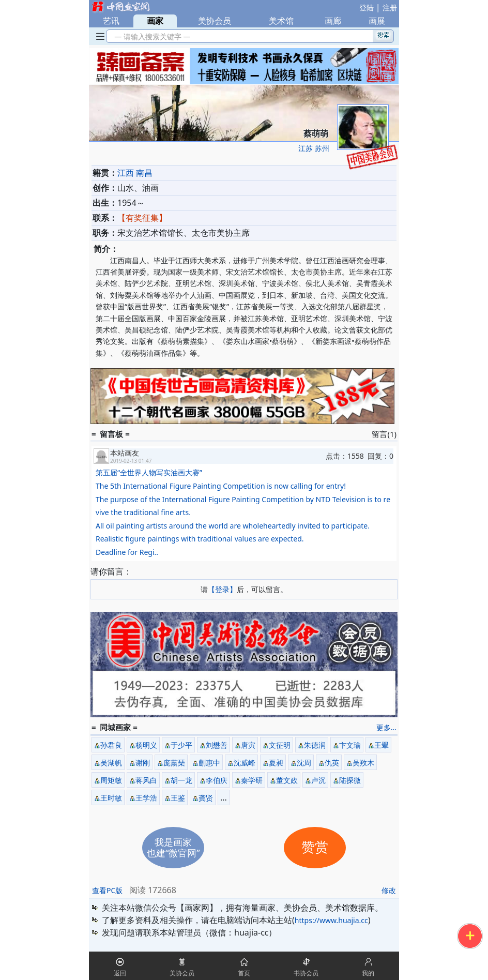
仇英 (332, 763)
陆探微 (350, 780)
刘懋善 (217, 745)
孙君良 (111, 745)
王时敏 (111, 798)
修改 (389, 890)
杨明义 (146, 745)
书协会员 (306, 973)
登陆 (367, 7)
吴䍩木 (363, 763)
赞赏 (315, 847)
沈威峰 (245, 763)
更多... (386, 727)
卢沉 (318, 780)
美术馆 (281, 21)
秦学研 (252, 780)
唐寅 (248, 745)
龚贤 (206, 798)
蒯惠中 (209, 763)
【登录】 (222, 589)
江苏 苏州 (314, 148)
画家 (155, 21)
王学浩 (146, 798)
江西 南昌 (135, 173)
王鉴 (178, 798)
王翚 (382, 745)
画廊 (333, 21)
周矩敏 (111, 780)
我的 (368, 973)
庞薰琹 (174, 763)
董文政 (287, 780)
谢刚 (143, 763)
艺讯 (111, 21)
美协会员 (215, 21)
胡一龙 (181, 780)
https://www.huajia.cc (331, 920)
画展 (377, 21)
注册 (390, 7)
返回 (120, 973)
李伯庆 (217, 780)
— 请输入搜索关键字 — (151, 36)
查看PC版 (107, 890)
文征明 (280, 745)
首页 (244, 973)
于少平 (181, 745)
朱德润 (315, 745)
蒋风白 (146, 780)
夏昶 (276, 763)
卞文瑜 (350, 745)
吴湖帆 (111, 763)
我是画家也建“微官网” (173, 847)
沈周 (304, 763)
